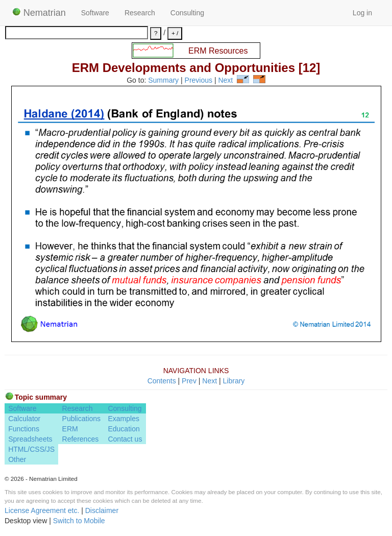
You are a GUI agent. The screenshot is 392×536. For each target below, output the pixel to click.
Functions (24, 429)
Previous (199, 81)
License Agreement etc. (42, 510)
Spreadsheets (30, 439)
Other (17, 459)
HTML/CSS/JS (31, 449)
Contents (162, 381)
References (81, 439)
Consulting (187, 13)
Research (140, 13)
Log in (362, 13)
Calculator (24, 419)
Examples (123, 419)
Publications (82, 419)
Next (225, 81)
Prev (189, 381)
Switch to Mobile (79, 521)
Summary (163, 81)
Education (124, 429)
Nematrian (39, 13)
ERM (70, 429)
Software (95, 13)
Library (234, 381)
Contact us (125, 439)
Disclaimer (102, 510)
